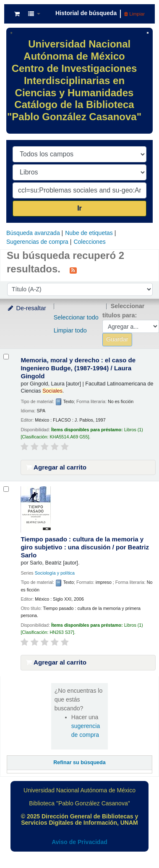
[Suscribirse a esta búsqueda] (73, 270)
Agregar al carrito (56, 467)
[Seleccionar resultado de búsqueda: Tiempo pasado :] (6, 489)
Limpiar (134, 14)
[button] (17, 14)
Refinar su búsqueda (79, 762)
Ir (79, 208)
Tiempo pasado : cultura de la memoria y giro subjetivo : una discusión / (85, 547)
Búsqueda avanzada (33, 233)
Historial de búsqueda (86, 13)
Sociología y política (55, 573)
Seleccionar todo (76, 317)
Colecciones (89, 242)
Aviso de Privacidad (79, 842)
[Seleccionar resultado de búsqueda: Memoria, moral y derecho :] (6, 357)
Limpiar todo (70, 330)
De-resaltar (26, 308)
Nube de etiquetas (89, 233)
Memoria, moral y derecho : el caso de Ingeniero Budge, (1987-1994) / (78, 368)
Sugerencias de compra (37, 242)
